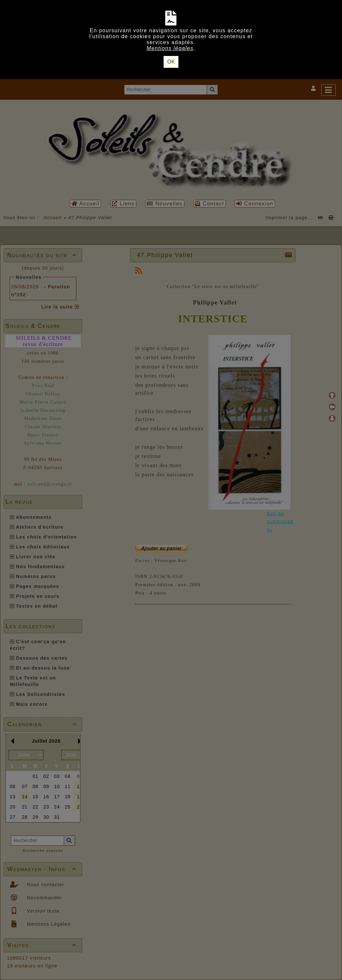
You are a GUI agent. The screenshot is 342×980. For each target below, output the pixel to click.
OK (171, 62)
